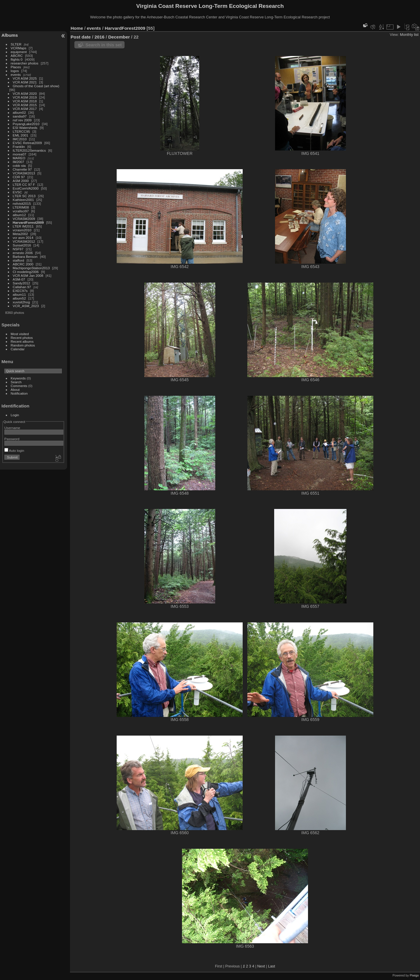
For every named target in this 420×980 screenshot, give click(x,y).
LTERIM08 (21, 207)
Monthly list (409, 35)
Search (16, 382)
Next (261, 966)
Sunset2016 (22, 245)
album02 (19, 112)
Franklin (19, 147)
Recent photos (22, 338)
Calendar (18, 349)
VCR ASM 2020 (25, 93)
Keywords (18, 378)
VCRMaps (19, 48)
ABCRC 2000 (23, 264)
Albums (10, 35)
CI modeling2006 (26, 272)
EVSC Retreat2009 (27, 143)
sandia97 (20, 116)
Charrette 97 (22, 169)
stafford (19, 260)
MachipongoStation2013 (31, 268)
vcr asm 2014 (23, 238)
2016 (99, 37)
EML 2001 (21, 135)
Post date (81, 37)
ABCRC (17, 56)
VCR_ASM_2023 (26, 306)
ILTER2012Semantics (29, 150)
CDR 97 (19, 177)
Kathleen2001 (23, 200)
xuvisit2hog (21, 302)
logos (15, 71)
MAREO (19, 158)
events (16, 75)
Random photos (23, 345)
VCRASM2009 (24, 219)
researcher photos (25, 63)
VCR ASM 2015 (25, 105)
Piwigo (414, 975)
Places (16, 67)
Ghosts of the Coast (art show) (36, 86)
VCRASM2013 (24, 173)
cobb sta (19, 166)
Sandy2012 (22, 283)
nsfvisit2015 (22, 203)
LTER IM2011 (23, 226)
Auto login (14, 450)
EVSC (17, 192)
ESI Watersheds (25, 128)
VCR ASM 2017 (25, 109)
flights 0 (17, 59)
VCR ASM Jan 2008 (28, 275)
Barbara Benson (25, 257)
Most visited (20, 334)
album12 (19, 215)
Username (12, 428)
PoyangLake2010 (26, 124)
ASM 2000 (21, 181)
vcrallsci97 (21, 211)
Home (77, 28)
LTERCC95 (21, 131)
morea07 (20, 154)
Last (272, 966)
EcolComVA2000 (26, 188)
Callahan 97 (22, 287)
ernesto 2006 (23, 253)
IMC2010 (20, 139)
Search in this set (104, 45)
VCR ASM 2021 (25, 82)
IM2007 (19, 162)
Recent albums (22, 341)
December (119, 37)
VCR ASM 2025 (25, 78)
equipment (19, 52)
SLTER (16, 44)
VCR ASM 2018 (25, 101)
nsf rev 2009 (22, 120)
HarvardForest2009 (28, 222)
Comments (19, 386)
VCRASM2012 (24, 241)
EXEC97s (20, 291)
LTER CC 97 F (24, 184)
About (15, 390)
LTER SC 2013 (24, 196)
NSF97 (18, 249)
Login (15, 415)
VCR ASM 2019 (25, 97)
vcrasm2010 (22, 230)
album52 (19, 298)
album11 (19, 294)
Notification (19, 393)
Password (12, 439)
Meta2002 (20, 234)
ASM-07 (19, 279)
